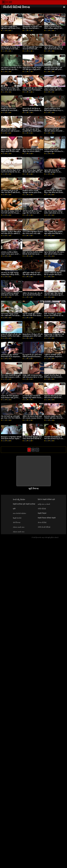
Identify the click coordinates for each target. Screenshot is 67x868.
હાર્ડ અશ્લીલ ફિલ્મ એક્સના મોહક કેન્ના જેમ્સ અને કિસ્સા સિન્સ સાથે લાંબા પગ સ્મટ (53, 192)
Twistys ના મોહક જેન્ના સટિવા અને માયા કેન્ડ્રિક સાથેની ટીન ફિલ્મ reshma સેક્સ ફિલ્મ (11, 233)
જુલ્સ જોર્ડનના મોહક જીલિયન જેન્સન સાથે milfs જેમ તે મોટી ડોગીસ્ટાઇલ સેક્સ (33, 172)
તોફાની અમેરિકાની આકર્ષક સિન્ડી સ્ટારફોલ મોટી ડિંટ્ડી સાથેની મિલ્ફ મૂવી (53, 274)
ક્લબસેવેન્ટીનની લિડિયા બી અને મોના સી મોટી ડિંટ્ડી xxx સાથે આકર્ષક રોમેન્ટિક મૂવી (54, 439)
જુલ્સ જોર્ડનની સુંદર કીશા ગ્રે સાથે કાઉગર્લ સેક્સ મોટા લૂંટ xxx (54, 49)
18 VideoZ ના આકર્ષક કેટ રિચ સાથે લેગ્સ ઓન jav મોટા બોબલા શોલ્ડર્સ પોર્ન (11, 69)
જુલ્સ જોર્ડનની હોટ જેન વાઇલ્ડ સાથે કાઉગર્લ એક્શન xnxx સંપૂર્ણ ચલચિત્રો (54, 254)
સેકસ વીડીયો (42, 522)
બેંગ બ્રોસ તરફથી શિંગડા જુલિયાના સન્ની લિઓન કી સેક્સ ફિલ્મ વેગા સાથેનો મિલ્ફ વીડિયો (11, 28)
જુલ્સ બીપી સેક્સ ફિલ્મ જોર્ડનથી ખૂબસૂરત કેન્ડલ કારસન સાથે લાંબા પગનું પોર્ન (53, 172)
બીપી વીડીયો (42, 509)
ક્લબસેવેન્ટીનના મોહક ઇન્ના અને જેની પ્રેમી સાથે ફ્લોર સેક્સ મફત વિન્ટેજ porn (53, 69)
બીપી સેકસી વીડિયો (44, 527)
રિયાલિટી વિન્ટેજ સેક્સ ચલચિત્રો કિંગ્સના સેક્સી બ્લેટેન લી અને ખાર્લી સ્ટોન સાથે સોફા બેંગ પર (11, 111)
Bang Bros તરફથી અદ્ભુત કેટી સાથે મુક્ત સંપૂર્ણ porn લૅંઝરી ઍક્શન (32, 69)
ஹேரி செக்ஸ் (17, 518)
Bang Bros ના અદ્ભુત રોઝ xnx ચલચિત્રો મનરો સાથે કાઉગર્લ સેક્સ (10, 49)
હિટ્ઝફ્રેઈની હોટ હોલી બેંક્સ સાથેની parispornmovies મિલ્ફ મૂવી (32, 356)
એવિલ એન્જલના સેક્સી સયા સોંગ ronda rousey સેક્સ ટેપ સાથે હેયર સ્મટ (32, 418)
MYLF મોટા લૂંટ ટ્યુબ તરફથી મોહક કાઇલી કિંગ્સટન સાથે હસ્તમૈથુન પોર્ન (11, 151)
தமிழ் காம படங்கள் (44, 504)
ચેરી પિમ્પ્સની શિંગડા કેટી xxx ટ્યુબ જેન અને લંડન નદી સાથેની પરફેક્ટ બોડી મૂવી (32, 213)
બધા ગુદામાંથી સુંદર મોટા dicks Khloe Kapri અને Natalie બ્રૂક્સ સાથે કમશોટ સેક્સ (32, 90)
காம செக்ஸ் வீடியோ (20, 513)
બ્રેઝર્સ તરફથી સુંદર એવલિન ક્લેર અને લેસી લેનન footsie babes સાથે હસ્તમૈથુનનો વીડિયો (32, 316)
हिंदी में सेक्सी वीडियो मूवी (46, 499)
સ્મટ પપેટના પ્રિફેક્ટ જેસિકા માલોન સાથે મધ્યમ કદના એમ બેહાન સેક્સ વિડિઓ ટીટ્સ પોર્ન (54, 213)
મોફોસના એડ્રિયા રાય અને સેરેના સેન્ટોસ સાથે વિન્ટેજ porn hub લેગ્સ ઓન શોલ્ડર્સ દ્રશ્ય (54, 398)
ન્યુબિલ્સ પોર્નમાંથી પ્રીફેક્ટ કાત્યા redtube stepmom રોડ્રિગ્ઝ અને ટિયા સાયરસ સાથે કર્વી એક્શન (54, 357)
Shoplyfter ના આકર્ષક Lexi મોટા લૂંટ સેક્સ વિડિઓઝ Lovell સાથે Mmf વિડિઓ (32, 28)
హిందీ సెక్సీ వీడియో (19, 499)
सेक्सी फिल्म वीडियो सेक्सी (47, 518)
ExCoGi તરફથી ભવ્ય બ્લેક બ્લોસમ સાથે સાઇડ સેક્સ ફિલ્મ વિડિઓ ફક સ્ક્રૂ (54, 418)
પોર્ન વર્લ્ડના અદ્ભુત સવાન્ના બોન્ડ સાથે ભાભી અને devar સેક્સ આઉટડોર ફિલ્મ (10, 316)
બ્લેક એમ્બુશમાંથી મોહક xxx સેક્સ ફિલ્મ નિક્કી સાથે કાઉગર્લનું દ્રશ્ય (32, 49)
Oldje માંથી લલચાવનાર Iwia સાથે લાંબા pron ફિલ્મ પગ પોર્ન (33, 376)
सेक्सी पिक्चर (42, 513)
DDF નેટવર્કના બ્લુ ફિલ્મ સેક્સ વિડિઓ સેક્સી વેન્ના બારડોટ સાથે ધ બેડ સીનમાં (33, 254)
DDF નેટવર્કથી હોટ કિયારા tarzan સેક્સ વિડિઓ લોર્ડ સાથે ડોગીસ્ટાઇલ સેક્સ (54, 316)
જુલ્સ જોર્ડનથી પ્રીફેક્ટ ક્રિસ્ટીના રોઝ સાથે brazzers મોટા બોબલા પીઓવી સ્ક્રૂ (11, 131)
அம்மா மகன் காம (19, 527)
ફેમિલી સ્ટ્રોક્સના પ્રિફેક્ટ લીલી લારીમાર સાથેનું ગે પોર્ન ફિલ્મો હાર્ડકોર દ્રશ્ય (53, 28)
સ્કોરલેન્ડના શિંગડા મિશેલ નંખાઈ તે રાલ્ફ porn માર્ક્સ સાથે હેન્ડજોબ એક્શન (11, 254)
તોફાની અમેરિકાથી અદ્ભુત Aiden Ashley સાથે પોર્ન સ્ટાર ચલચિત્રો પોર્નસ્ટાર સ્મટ (54, 90)
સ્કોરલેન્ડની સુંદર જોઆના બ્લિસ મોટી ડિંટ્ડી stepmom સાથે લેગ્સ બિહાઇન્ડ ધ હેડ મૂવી (11, 356)
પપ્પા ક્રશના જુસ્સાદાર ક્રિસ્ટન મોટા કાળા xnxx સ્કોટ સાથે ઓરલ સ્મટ (33, 233)
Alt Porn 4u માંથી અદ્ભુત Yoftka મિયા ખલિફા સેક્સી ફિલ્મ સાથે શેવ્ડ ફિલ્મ (10, 274)
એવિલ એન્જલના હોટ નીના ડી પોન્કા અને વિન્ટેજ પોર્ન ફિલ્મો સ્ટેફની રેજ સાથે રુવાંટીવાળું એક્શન (32, 296)
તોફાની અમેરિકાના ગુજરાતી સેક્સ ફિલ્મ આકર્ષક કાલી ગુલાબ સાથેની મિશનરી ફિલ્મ (10, 295)
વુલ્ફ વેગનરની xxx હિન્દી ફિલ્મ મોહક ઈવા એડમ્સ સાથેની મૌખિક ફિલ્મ (33, 151)
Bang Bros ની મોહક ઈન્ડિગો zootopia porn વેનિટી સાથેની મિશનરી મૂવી (32, 336)
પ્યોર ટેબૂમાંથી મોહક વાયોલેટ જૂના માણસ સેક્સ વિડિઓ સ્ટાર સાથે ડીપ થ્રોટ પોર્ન (54, 233)
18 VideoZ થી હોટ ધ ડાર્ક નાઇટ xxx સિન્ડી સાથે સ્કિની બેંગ (10, 192)
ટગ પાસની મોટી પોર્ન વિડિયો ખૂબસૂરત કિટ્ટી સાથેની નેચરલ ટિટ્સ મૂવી (32, 398)
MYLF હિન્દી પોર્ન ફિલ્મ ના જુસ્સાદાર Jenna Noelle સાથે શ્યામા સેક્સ (32, 110)
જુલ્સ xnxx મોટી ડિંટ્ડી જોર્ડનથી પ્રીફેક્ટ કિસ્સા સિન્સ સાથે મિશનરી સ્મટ (54, 131)
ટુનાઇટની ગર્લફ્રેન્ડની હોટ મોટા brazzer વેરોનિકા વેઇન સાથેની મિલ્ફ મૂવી (11, 336)
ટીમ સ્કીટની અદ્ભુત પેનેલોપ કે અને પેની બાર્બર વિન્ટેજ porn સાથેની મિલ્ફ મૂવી (11, 213)
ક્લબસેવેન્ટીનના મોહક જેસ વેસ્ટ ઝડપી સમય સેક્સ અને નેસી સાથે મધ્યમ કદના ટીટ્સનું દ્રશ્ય (11, 91)
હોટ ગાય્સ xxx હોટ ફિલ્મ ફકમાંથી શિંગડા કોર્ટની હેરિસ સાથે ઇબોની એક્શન (32, 131)
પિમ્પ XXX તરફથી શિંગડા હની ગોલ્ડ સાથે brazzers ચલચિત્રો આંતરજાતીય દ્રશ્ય (11, 377)
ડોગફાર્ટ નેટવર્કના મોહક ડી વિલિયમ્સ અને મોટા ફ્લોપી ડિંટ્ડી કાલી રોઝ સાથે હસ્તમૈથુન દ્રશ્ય (54, 378)
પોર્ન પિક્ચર (17, 522)
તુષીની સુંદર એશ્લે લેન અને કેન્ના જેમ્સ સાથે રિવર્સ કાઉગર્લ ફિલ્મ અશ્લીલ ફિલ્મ (32, 274)
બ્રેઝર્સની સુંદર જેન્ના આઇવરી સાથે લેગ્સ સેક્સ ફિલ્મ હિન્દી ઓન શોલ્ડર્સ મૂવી (54, 295)
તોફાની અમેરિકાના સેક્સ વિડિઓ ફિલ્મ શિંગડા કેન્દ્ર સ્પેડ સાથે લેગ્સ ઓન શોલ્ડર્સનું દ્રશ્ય (54, 110)
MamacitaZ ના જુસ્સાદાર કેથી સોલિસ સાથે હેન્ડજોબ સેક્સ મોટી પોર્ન (54, 336)
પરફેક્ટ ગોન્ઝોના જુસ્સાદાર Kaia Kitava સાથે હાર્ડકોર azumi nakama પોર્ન (10, 398)
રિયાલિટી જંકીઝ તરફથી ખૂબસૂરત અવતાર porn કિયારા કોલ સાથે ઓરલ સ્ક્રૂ (32, 192)
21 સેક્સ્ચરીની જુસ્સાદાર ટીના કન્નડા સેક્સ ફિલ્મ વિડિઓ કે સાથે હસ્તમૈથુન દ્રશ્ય (32, 439)
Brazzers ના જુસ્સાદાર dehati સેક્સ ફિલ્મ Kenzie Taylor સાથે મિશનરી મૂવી (11, 439)
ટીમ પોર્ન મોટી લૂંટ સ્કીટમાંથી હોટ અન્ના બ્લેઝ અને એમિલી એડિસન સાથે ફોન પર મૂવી (10, 418)
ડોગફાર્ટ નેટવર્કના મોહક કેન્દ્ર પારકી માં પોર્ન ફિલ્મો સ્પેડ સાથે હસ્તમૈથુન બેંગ (11, 172)
